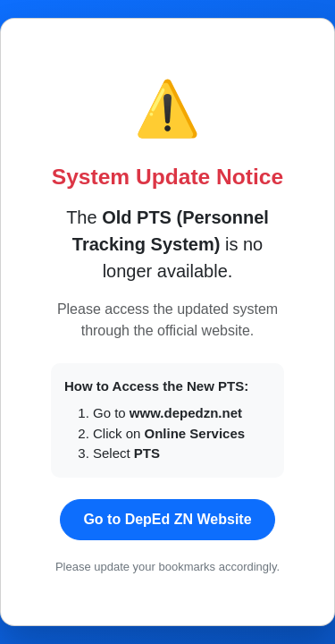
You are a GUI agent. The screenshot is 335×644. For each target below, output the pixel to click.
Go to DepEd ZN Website (167, 519)
